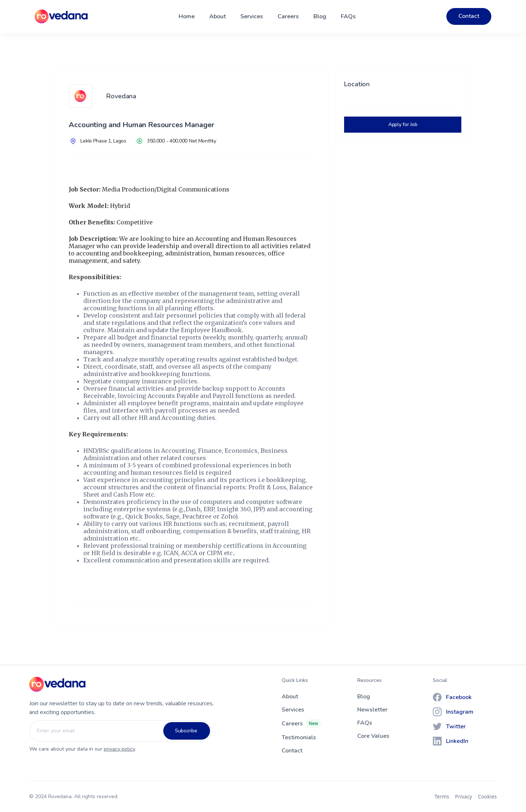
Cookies (487, 796)
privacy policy (119, 749)
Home (187, 16)
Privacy (464, 796)
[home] (61, 16)
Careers (288, 16)
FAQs (348, 16)
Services (252, 16)
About (218, 16)
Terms (442, 796)
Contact (469, 16)
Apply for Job (403, 124)
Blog (320, 16)
